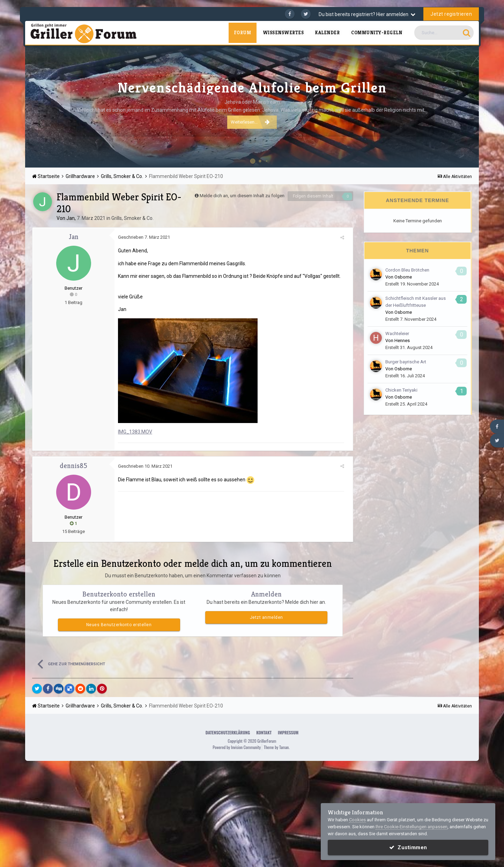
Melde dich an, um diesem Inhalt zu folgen (242, 196)
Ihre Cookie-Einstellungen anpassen (412, 827)
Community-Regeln (377, 33)
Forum (242, 33)
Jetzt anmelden (266, 617)
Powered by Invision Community (237, 747)
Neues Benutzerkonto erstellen (119, 625)
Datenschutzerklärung (228, 732)
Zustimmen (408, 847)
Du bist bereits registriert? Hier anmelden (367, 14)
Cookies (357, 820)
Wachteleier (397, 334)
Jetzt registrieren (451, 14)
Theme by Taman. (277, 747)
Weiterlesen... (250, 122)
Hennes (402, 340)
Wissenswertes (283, 33)
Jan (71, 218)
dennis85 (73, 466)
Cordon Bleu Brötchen (407, 270)
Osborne (403, 277)
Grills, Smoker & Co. (132, 218)
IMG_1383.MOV (135, 432)
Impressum (288, 732)
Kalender (327, 33)
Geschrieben (144, 237)
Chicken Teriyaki (401, 390)
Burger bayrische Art (406, 362)
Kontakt (264, 732)
